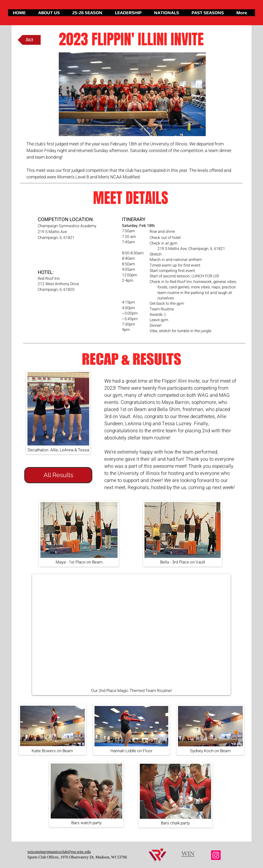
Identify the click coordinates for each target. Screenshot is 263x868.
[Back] (29, 40)
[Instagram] (216, 855)
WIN (188, 855)
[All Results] (58, 475)
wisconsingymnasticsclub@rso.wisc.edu (59, 852)
